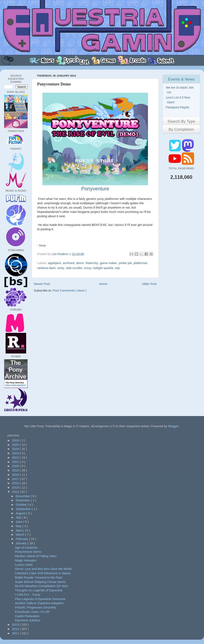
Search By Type (181, 121)
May (19, 526)
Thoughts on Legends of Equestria (39, 590)
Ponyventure (95, 189)
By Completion (181, 129)
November (23, 500)
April (19, 530)
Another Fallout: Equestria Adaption (39, 603)
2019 (16, 470)
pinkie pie (125, 263)
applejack (55, 263)
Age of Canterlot (26, 547)
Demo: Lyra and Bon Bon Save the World (43, 569)
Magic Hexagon (26, 560)
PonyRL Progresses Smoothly (36, 607)
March (20, 534)
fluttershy (92, 263)
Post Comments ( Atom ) (70, 290)
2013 (16, 624)
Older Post (149, 284)
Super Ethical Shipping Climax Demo (40, 582)
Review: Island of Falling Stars (36, 556)
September (24, 509)
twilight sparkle (103, 268)
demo (80, 263)
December (23, 496)
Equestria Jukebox (28, 620)
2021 (16, 462)
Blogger (173, 426)
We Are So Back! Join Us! (180, 90)
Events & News (181, 79)
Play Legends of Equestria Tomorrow (40, 599)
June (19, 522)
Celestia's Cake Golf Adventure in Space (43, 573)
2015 (16, 487)
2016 (16, 483)
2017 (16, 479)
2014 (16, 492)
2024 (16, 449)
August (21, 513)
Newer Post (42, 284)
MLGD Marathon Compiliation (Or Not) (41, 586)
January (22, 543)
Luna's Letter (24, 565)
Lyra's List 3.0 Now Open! (178, 100)
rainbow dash (46, 268)
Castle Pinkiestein (27, 616)
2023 (16, 453)
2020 (16, 466)
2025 (16, 445)
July (19, 517)
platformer (141, 263)
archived (69, 263)
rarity (61, 268)
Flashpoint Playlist (178, 107)
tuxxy (88, 268)
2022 (16, 457)
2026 (16, 440)
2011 (16, 633)
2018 (16, 475)
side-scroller (74, 268)
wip (118, 268)
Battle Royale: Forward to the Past (39, 577)
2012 (16, 629)
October (22, 505)
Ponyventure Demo (28, 552)
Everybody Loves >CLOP (32, 612)
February (22, 539)
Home (103, 284)
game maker (108, 263)
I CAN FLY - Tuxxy (28, 595)
